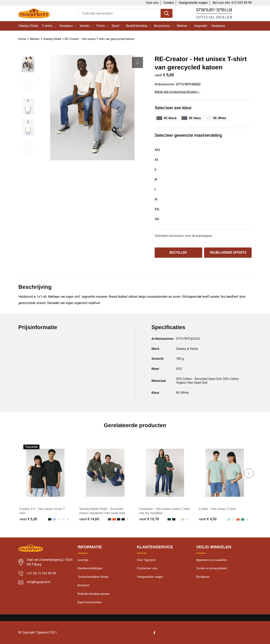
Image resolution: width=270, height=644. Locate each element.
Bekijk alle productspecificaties (177, 92)
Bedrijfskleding (137, 26)
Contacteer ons (147, 569)
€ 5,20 (28, 519)
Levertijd (83, 560)
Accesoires (162, 26)
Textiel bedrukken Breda (93, 577)
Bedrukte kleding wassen (94, 594)
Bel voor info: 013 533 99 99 (232, 3)
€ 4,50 (208, 519)
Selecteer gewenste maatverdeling (188, 135)
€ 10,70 (149, 519)
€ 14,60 (89, 519)
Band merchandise (90, 603)
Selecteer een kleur (173, 108)
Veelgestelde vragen (193, 3)
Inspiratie (201, 26)
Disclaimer (203, 577)
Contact (169, 3)
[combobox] (119, 13)
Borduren (84, 586)
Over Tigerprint (146, 560)
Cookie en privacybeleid (211, 569)
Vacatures (218, 26)
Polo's (101, 26)
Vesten (85, 26)
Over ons (152, 3)
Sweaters (66, 26)
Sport (116, 26)
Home (22, 39)
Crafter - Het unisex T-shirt (217, 509)
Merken (182, 26)
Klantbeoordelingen (90, 569)
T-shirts (47, 26)
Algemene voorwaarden (212, 560)
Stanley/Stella (28, 26)
